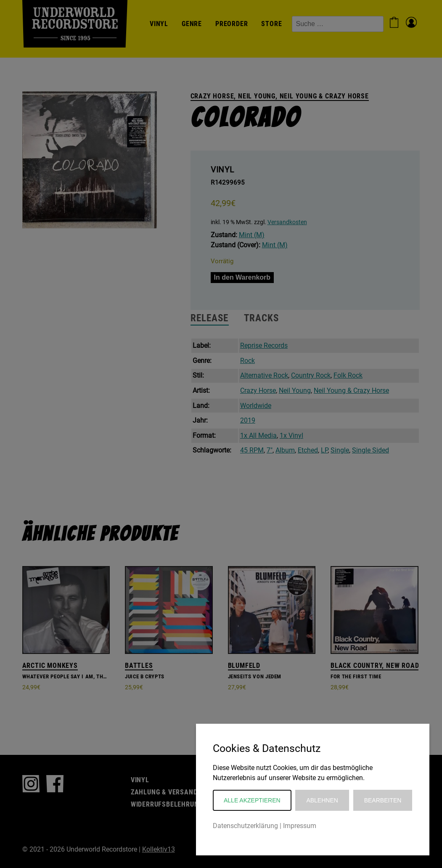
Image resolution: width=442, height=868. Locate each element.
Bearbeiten (383, 800)
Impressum (300, 826)
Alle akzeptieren (252, 800)
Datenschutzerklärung (245, 826)
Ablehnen (322, 800)
